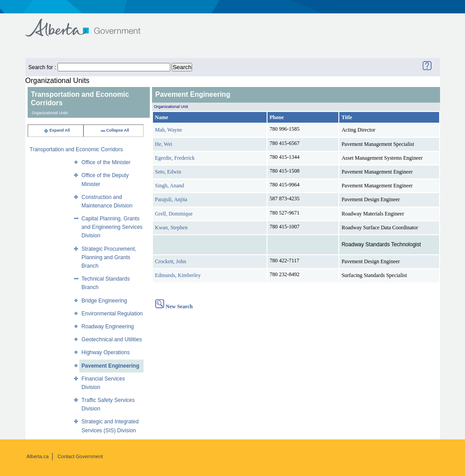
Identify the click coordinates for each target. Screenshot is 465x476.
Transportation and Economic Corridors (76, 149)
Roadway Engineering (108, 327)
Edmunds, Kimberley (178, 275)
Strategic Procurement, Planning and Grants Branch (109, 257)
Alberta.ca (38, 456)
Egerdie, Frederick (175, 158)
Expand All (57, 130)
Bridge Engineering (104, 301)
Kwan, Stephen (171, 228)
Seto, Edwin (168, 172)
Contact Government (80, 456)
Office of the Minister (106, 162)
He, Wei (164, 144)
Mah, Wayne (169, 130)
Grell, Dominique (174, 214)
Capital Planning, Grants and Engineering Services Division (112, 227)
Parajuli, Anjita (171, 199)
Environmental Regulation (112, 314)
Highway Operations (106, 352)
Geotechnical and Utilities (112, 339)
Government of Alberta (90, 23)
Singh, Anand (170, 186)
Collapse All (114, 130)
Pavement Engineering (110, 366)
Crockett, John (171, 261)
